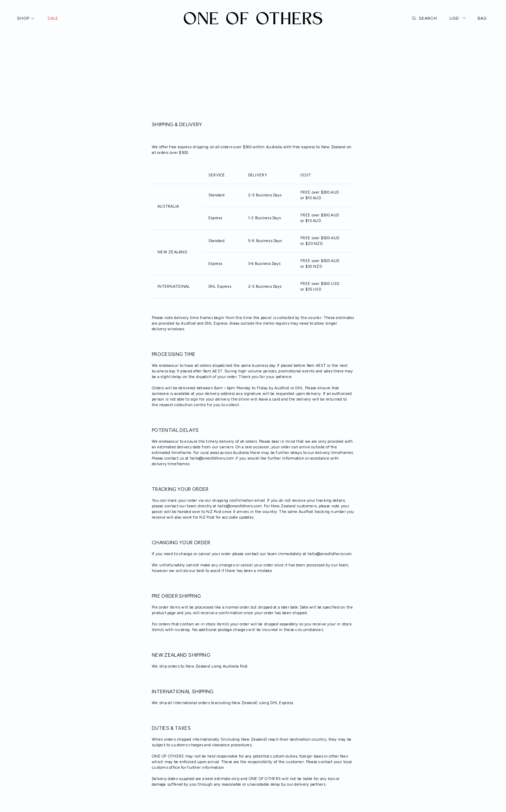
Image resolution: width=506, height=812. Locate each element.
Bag (486, 18)
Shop (26, 18)
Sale (53, 18)
